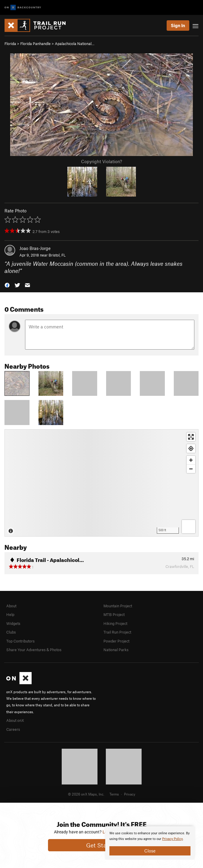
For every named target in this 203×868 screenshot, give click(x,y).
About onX (15, 720)
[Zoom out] (191, 469)
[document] (150, 843)
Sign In (178, 25)
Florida (10, 44)
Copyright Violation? (101, 161)
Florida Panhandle (35, 44)
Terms (114, 794)
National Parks (116, 650)
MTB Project (114, 614)
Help (10, 614)
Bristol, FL (57, 255)
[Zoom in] (191, 460)
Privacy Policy (172, 839)
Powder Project (116, 641)
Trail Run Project (117, 632)
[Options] (189, 527)
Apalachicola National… (75, 44)
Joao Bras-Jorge (35, 248)
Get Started (101, 845)
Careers (13, 729)
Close (150, 851)
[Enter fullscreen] (191, 437)
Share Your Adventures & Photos (34, 650)
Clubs (11, 632)
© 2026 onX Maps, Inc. (86, 794)
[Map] (101, 483)
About (11, 606)
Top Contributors (20, 641)
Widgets (13, 623)
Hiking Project (115, 623)
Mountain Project (118, 606)
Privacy (130, 794)
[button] (7, 285)
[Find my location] (191, 448)
